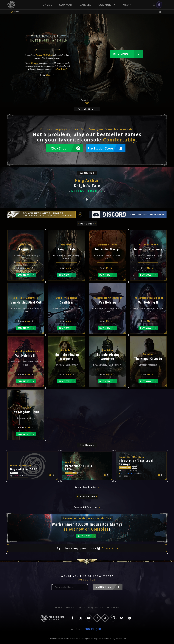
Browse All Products (86, 507)
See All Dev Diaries (86, 487)
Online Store (87, 497)
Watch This (87, 173)
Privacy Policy (93, 608)
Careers (85, 5)
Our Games (87, 224)
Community (107, 5)
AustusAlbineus (129, 473)
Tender (16, 475)
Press (58, 608)
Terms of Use (73, 608)
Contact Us (110, 548)
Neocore (16, 472)
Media (127, 5)
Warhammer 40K (74, 472)
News (29, 472)
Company (66, 5)
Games (47, 5)
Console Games (87, 109)
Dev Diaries (87, 445)
